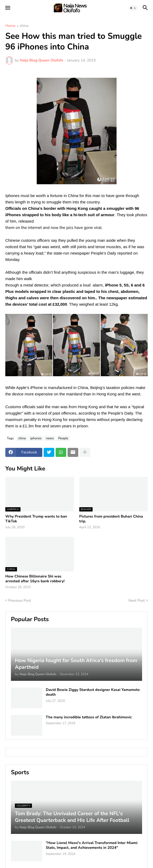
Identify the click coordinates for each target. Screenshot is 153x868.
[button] (7, 8)
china (24, 26)
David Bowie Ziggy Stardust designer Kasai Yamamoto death (93, 692)
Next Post (137, 601)
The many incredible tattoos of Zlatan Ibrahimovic (89, 717)
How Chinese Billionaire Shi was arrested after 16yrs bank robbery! (35, 579)
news (50, 438)
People (63, 438)
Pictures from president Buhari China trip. (111, 519)
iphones (36, 438)
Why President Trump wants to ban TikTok (36, 519)
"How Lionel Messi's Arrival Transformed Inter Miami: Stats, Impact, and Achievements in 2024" (92, 845)
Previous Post (20, 601)
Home (10, 26)
